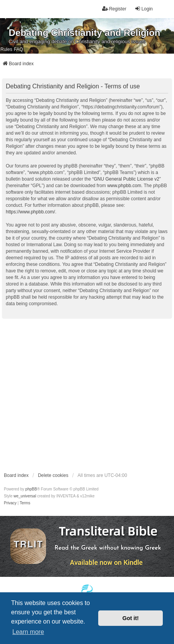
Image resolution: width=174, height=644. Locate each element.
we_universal (25, 496)
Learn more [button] (28, 632)
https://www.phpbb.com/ (30, 212)
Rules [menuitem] (6, 49)
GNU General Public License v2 (126, 179)
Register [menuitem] (114, 9)
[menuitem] (10, 503)
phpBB (31, 489)
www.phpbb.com (124, 186)
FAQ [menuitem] (19, 49)
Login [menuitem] (144, 9)
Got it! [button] (131, 618)
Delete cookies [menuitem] (53, 475)
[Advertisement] (72, 395)
